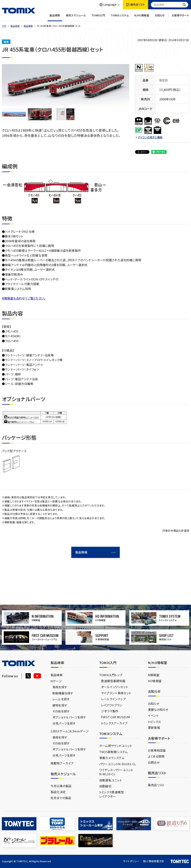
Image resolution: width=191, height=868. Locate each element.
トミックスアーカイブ (114, 723)
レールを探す (61, 699)
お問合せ (154, 762)
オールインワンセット (115, 687)
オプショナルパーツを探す (69, 717)
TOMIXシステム (120, 17)
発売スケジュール (76, 17)
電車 (6, 42)
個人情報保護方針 (154, 861)
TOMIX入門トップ (111, 675)
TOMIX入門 (98, 17)
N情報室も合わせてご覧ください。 (24, 298)
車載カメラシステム (112, 758)
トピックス (154, 722)
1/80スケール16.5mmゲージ (70, 731)
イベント (153, 715)
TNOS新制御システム (113, 752)
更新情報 (154, 728)
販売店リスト (156, 785)
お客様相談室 (157, 750)
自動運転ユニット (111, 780)
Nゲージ (56, 681)
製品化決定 (58, 792)
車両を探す (60, 687)
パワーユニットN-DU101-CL (118, 764)
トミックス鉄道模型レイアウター (112, 794)
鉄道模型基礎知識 (113, 681)
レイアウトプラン (112, 705)
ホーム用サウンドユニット (116, 746)
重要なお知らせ (158, 710)
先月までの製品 (61, 798)
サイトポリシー (131, 861)
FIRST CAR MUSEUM (115, 717)
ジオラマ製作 (110, 711)
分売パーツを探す (64, 723)
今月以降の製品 (61, 786)
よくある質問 (156, 756)
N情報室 (154, 675)
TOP (4, 26)
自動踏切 (105, 786)
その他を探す (61, 711)
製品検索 (55, 17)
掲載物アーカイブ (62, 763)
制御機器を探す (63, 693)
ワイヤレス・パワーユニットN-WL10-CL (116, 772)
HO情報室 (155, 681)
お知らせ (160, 17)
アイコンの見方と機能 (150, 137)
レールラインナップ (113, 699)
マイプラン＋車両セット (116, 693)
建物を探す (60, 705)
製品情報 (28, 26)
